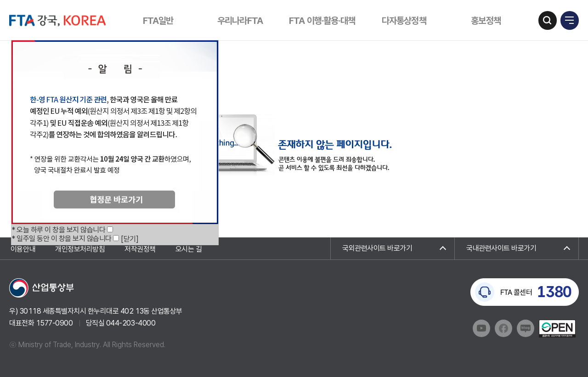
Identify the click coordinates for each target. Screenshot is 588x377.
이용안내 (22, 249)
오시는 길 (183, 249)
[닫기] (130, 239)
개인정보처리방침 (77, 249)
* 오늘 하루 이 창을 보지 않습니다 (58, 230)
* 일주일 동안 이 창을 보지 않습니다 (62, 239)
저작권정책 (136, 249)
